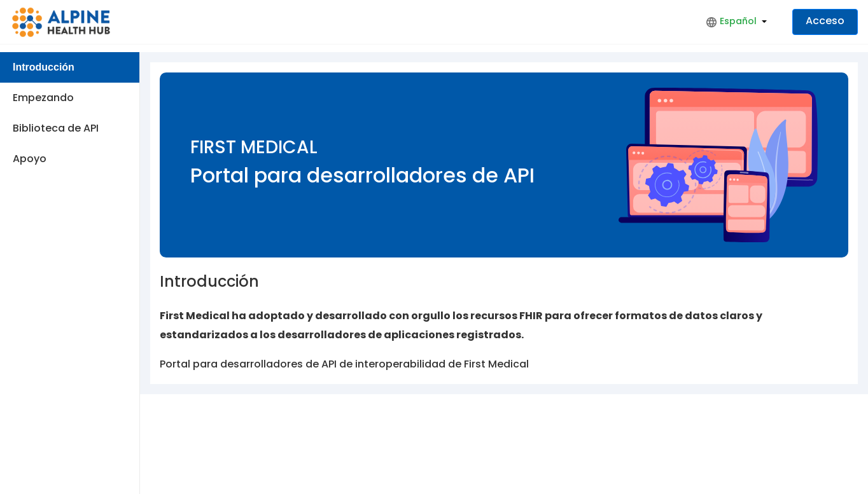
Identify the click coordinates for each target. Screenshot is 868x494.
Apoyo (30, 159)
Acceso (825, 21)
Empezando (43, 98)
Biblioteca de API (56, 128)
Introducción (44, 67)
